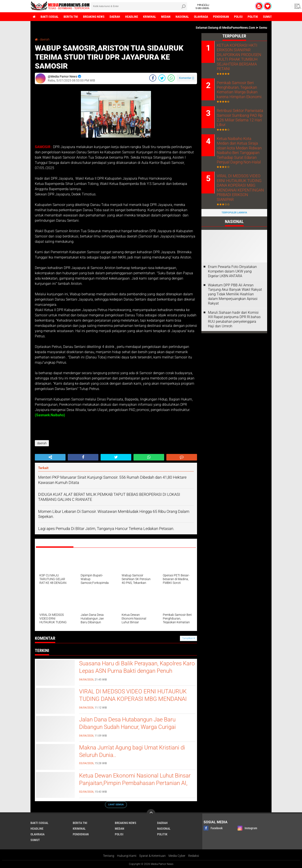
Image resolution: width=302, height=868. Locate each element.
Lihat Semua (116, 805)
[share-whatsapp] (171, 78)
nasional (182, 17)
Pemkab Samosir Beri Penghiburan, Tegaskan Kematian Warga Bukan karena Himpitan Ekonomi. (237, 89)
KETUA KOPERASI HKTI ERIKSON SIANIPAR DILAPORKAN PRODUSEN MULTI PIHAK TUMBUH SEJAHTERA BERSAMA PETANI (236, 57)
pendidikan (221, 17)
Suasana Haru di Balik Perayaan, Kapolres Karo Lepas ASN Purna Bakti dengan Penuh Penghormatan (137, 671)
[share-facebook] (153, 78)
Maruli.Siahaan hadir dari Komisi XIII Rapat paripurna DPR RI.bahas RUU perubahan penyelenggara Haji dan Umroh (234, 311)
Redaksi (194, 856)
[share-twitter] (162, 78)
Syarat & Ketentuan (152, 856)
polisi (238, 17)
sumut (268, 17)
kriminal (150, 17)
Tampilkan (188, 638)
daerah (115, 17)
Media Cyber (177, 856)
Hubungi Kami (127, 856)
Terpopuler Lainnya (234, 204)
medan (166, 17)
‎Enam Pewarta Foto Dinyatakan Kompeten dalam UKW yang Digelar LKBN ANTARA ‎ (232, 263)
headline (132, 17)
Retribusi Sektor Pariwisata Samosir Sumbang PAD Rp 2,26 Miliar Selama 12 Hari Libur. (237, 116)
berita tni (71, 17)
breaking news (94, 17)
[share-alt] (50, 457)
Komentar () (187, 78)
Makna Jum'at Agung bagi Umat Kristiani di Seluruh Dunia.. (132, 751)
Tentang (109, 856)
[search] (139, 6)
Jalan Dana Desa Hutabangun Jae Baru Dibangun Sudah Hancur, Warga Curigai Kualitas (127, 727)
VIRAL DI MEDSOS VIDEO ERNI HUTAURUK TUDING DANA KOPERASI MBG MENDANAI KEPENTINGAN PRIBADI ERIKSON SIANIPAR (134, 699)
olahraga (201, 17)
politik (253, 17)
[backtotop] (151, 813)
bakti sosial (50, 17)
